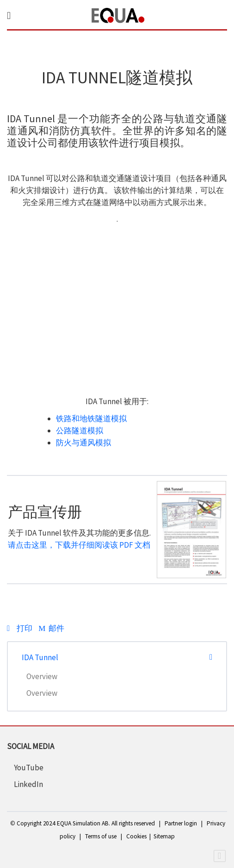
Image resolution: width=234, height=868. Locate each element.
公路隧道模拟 (80, 431)
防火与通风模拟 (83, 443)
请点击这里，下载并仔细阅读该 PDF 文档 (79, 545)
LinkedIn (28, 784)
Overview (42, 676)
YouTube (29, 768)
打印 (20, 628)
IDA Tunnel (40, 657)
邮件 (51, 628)
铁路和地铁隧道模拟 (91, 418)
